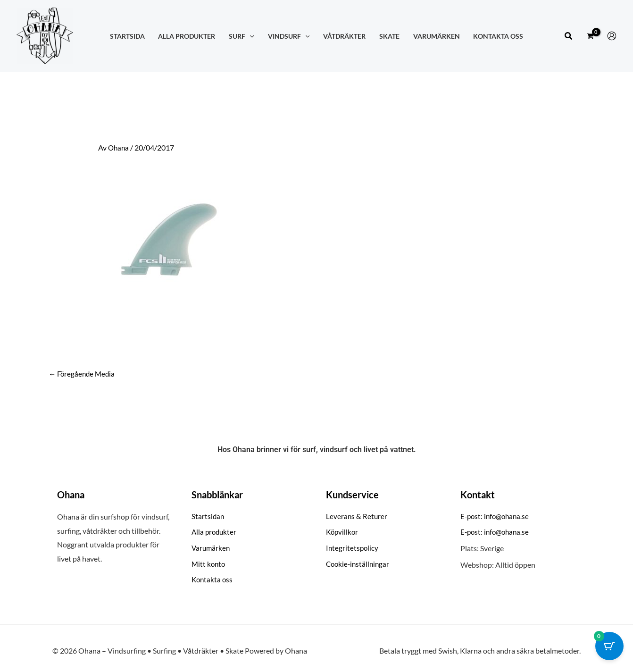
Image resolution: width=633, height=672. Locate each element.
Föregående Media (83, 374)
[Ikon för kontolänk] (612, 36)
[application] (250, 36)
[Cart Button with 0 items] (609, 648)
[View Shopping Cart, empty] (590, 36)
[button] (569, 36)
